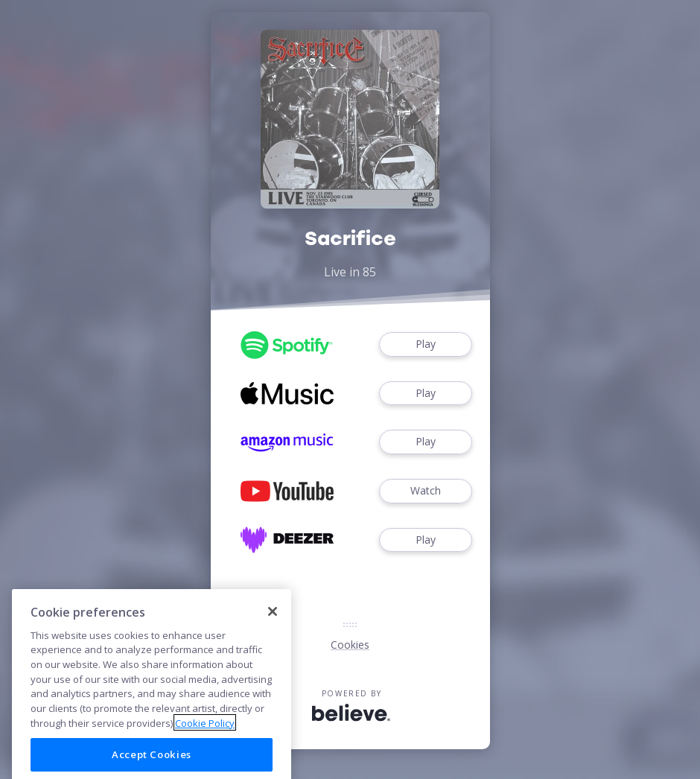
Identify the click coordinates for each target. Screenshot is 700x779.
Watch (425, 491)
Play (425, 344)
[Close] (273, 624)
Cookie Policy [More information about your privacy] (205, 736)
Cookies (350, 645)
